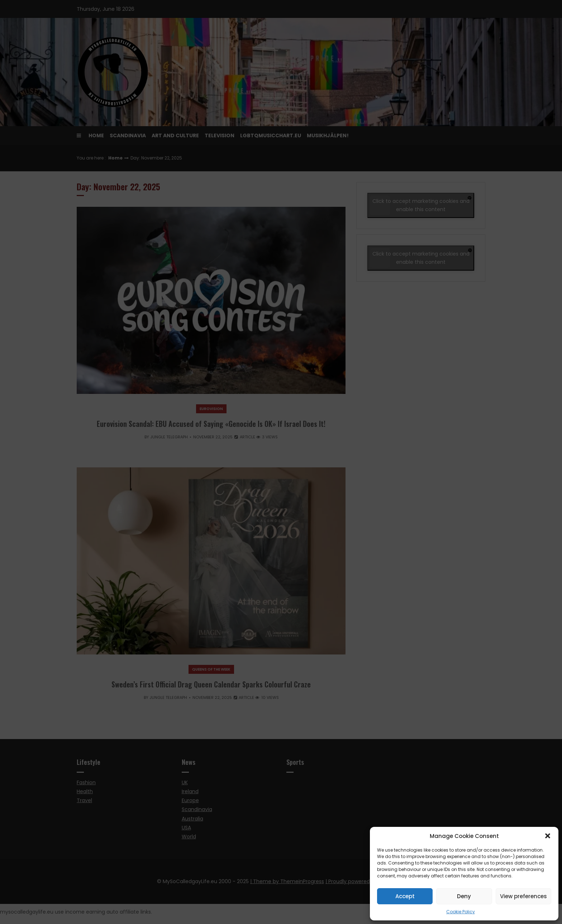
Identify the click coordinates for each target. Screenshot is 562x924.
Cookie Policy (461, 912)
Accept (405, 896)
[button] (548, 836)
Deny (464, 896)
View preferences (523, 896)
